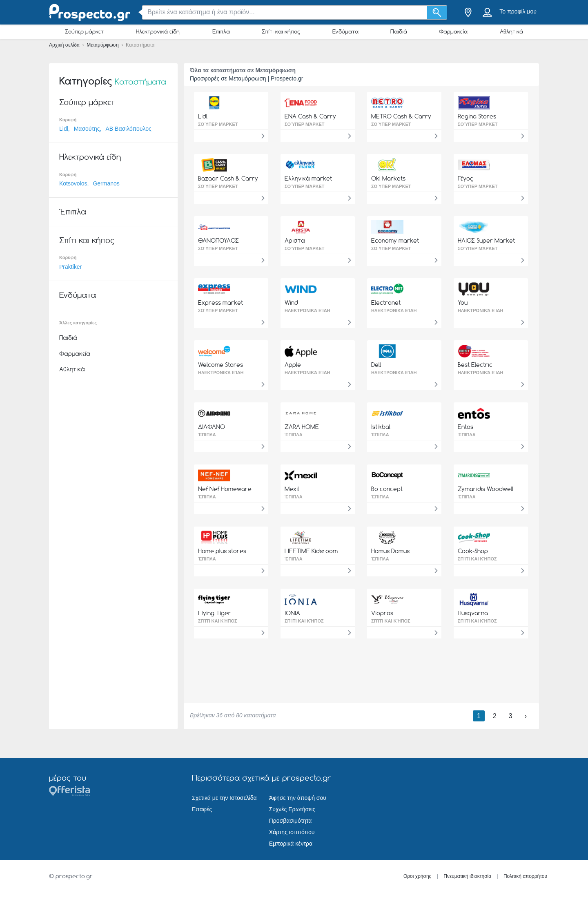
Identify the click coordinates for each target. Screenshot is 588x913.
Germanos (106, 183)
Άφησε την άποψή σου (298, 798)
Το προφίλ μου (518, 11)
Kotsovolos (73, 183)
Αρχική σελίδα (65, 45)
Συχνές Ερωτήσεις (292, 809)
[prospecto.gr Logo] (90, 12)
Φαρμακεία (453, 31)
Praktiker (70, 267)
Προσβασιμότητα (291, 821)
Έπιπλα (221, 31)
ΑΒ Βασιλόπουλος (128, 129)
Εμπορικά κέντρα (291, 844)
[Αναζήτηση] (437, 12)
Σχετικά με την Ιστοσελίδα (224, 798)
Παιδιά (399, 31)
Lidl (64, 129)
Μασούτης (87, 129)
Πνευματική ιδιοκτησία (467, 876)
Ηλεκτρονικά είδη (158, 31)
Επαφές (202, 809)
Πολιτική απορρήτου (525, 876)
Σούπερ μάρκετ (84, 31)
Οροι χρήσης (418, 876)
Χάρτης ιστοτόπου (292, 832)
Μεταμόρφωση (103, 45)
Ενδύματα (345, 31)
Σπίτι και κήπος (281, 31)
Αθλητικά (511, 31)
